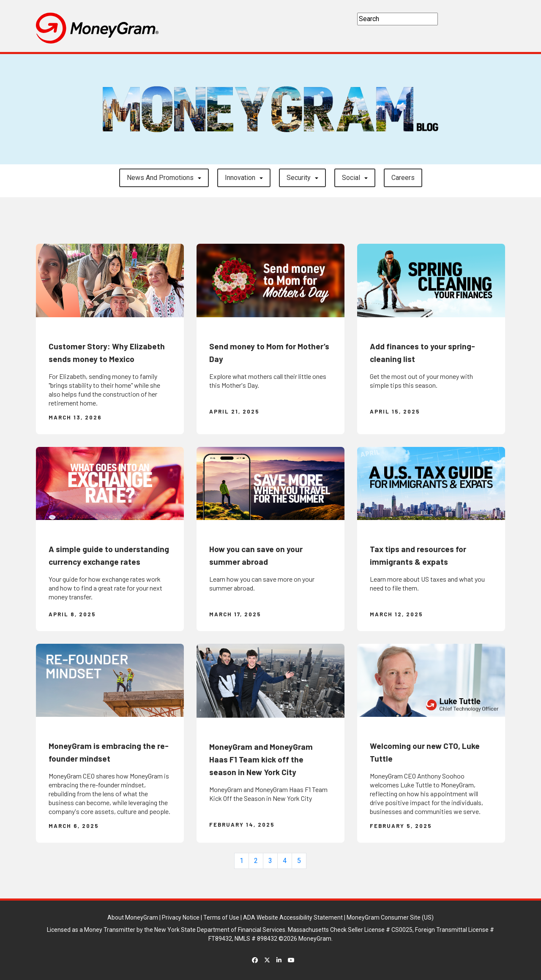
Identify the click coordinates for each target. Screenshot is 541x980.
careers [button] (403, 178)
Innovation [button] (240, 178)
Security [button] (299, 178)
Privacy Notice (181, 917)
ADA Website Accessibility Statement (293, 917)
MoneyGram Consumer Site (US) (390, 917)
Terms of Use (221, 917)
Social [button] (351, 178)
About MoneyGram (133, 917)
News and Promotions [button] (160, 178)
